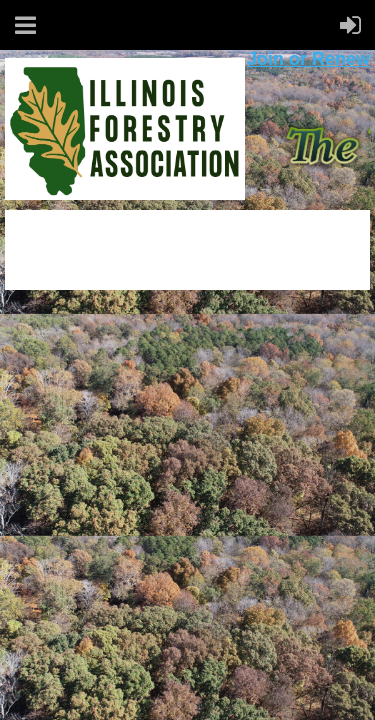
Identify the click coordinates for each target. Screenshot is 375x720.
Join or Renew (308, 59)
